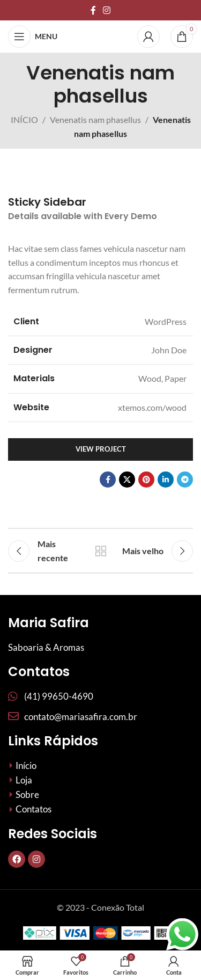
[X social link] (127, 480)
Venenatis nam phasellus (95, 119)
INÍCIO (24, 119)
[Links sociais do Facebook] (93, 10)
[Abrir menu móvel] (33, 37)
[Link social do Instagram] (107, 10)
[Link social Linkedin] (166, 480)
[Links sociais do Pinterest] (146, 480)
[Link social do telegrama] (185, 480)
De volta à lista (101, 551)
